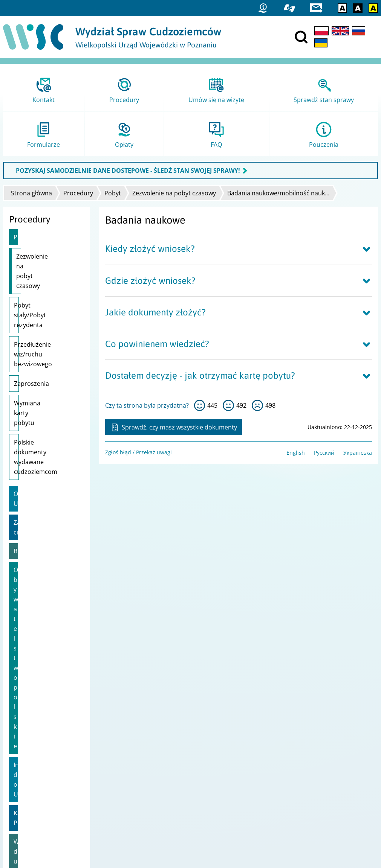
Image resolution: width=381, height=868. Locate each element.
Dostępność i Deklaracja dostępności (52, 754)
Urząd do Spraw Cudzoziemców (235, 734)
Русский (324, 453)
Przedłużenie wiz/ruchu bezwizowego (33, 325)
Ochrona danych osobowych (42, 764)
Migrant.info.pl (25, 809)
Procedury (78, 193)
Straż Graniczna (26, 799)
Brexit (22, 483)
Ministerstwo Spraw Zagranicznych (239, 764)
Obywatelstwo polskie (44, 501)
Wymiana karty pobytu (46, 374)
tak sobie (228, 405)
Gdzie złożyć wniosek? (150, 281)
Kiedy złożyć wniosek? (150, 249)
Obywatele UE (33, 435)
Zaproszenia (31, 354)
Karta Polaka (31, 549)
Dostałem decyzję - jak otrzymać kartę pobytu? (200, 375)
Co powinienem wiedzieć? (157, 344)
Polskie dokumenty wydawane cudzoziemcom (41, 403)
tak (200, 405)
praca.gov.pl (21, 819)
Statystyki (18, 789)
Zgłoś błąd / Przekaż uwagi (138, 452)
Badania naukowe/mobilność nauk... (278, 193)
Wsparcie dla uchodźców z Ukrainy (44, 573)
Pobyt (113, 193)
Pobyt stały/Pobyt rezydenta (39, 291)
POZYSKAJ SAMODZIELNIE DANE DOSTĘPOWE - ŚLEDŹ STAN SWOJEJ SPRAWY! (128, 171)
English (296, 453)
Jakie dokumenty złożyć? (155, 312)
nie (257, 405)
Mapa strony (22, 744)
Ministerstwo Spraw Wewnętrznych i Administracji (259, 744)
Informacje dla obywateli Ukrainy (39, 525)
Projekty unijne (25, 734)
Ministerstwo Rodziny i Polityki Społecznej (248, 754)
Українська (358, 453)
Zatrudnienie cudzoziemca (32, 459)
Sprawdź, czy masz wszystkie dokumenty (174, 427)
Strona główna (31, 193)
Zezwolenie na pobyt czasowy (174, 193)
